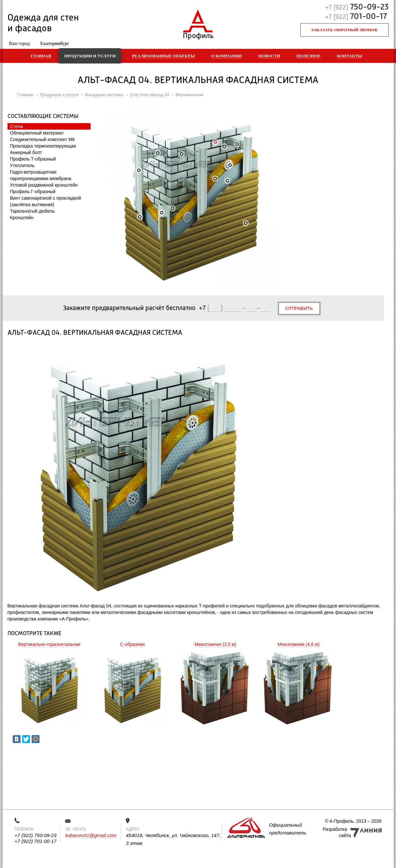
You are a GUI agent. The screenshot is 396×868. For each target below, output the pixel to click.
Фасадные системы (104, 95)
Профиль (198, 34)
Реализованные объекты (163, 56)
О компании (227, 56)
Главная (41, 56)
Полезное (309, 56)
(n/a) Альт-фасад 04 (150, 95)
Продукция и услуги (90, 56)
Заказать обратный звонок (345, 30)
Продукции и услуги (59, 95)
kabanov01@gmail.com (91, 835)
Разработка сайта (337, 832)
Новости (269, 56)
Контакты (349, 56)
